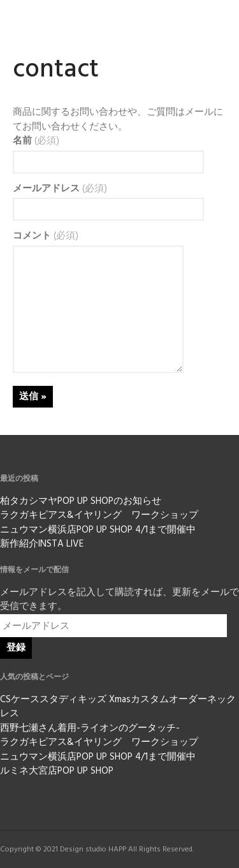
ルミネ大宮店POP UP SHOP (57, 771)
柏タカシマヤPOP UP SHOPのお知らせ (81, 501)
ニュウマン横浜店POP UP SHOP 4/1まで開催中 (98, 530)
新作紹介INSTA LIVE (42, 544)
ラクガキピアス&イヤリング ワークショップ (99, 515)
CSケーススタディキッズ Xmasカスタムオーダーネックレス (118, 707)
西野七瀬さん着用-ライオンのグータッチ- (90, 728)
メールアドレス (60, 189)
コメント (46, 236)
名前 (36, 141)
